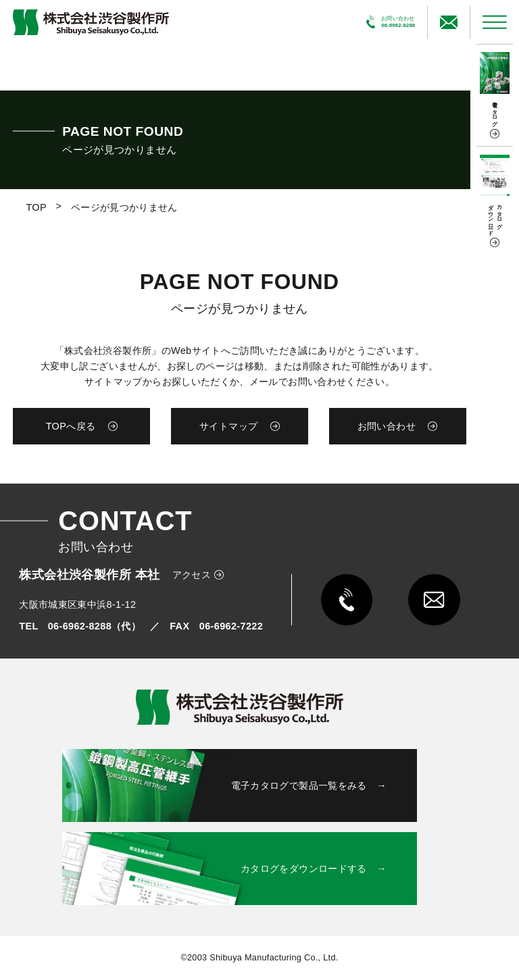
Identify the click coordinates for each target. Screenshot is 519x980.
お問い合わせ (387, 426)
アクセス (192, 575)
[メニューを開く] (495, 22)
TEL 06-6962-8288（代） (80, 626)
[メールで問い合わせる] (448, 22)
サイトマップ (228, 426)
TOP (36, 207)
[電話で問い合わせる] (391, 22)
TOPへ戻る (71, 426)
